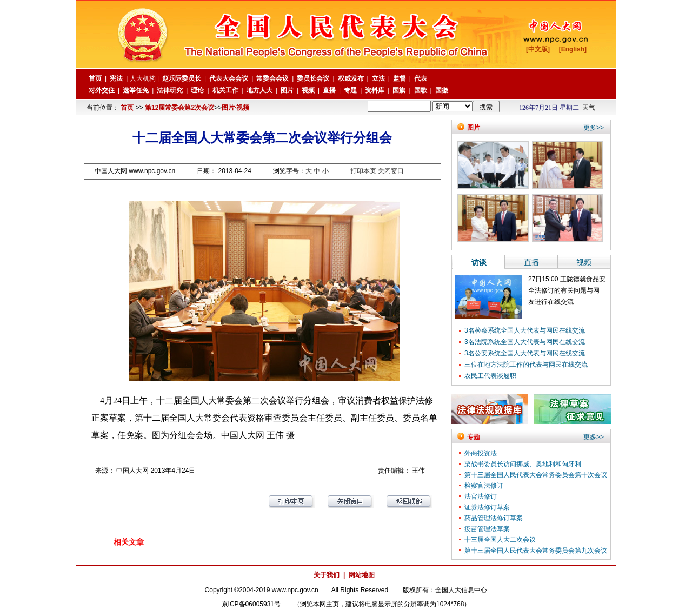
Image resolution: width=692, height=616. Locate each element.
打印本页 (363, 171)
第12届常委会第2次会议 (179, 108)
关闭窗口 (391, 171)
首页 (127, 108)
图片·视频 (235, 108)
